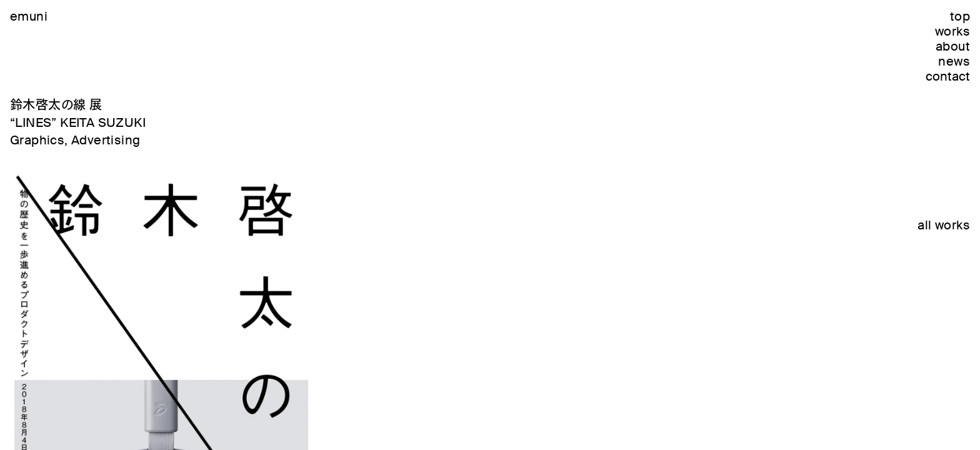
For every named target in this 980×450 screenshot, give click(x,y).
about (953, 46)
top (960, 16)
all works (944, 225)
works (952, 31)
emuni (29, 16)
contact (948, 76)
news (954, 61)
